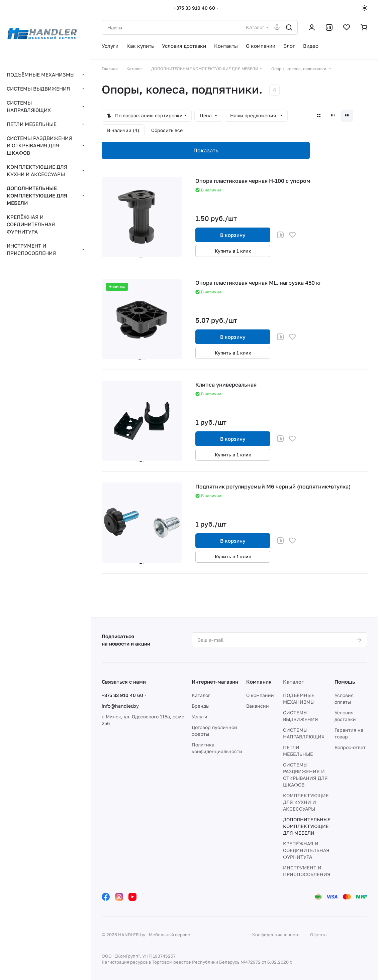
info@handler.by (120, 706)
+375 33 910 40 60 (194, 8)
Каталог (201, 695)
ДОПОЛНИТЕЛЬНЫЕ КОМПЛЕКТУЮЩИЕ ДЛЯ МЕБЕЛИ (307, 826)
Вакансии (258, 706)
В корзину (233, 235)
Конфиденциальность (276, 935)
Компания (259, 682)
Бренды (201, 706)
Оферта (318, 935)
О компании (260, 695)
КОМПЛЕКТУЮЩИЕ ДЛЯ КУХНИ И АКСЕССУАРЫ (306, 802)
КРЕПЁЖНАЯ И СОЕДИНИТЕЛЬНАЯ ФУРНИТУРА (306, 850)
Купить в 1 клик (233, 251)
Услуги (200, 717)
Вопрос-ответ (350, 747)
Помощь (345, 682)
